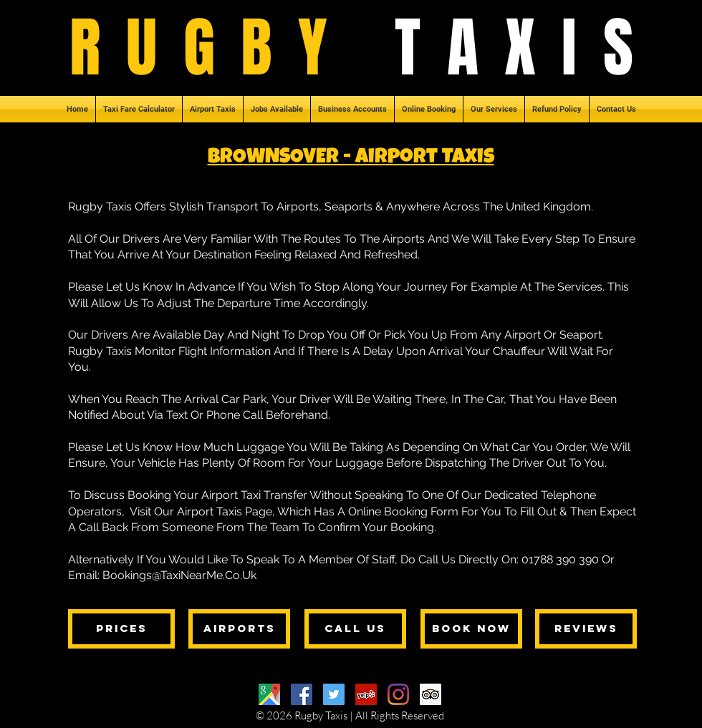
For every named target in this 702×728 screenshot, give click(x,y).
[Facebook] (302, 694)
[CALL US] (355, 629)
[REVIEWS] (586, 629)
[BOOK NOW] (471, 629)
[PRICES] (121, 629)
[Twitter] (334, 694)
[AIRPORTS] (239, 629)
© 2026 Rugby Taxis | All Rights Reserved (350, 715)
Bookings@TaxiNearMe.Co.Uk (179, 575)
